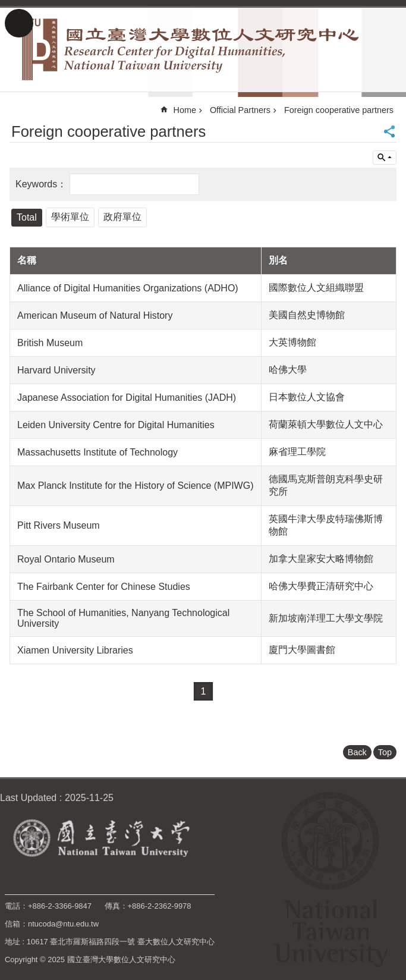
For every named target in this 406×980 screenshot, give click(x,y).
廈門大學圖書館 (302, 650)
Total (27, 217)
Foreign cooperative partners (339, 110)
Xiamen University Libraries (75, 650)
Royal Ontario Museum (66, 559)
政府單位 (122, 217)
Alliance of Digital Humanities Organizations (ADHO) (128, 288)
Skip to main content (6, 6)
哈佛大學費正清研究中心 (321, 586)
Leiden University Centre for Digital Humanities (116, 425)
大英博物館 (292, 342)
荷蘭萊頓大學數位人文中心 (326, 424)
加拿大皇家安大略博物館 (321, 559)
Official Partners (240, 110)
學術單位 (70, 217)
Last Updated (28, 798)
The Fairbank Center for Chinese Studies (104, 587)
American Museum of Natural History (95, 315)
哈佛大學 (288, 370)
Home (185, 110)
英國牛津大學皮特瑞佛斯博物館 (326, 525)
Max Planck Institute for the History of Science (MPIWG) (135, 486)
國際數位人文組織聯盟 (316, 288)
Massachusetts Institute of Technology (97, 452)
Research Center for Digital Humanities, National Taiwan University (203, 50)
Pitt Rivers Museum (59, 525)
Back (357, 752)
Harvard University (56, 370)
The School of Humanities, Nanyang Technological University (123, 618)
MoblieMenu (19, 23)
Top (385, 752)
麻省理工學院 (297, 452)
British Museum (50, 343)
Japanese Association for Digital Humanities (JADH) (127, 398)
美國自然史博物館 (307, 315)
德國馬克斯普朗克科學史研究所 (326, 485)
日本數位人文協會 (307, 397)
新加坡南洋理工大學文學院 (326, 618)
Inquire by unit (385, 158)
